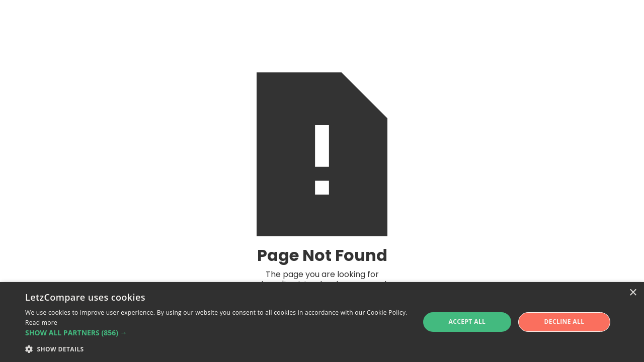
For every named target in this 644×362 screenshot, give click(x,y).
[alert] (322, 322)
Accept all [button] (467, 322)
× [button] (633, 293)
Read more (41, 323)
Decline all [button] (565, 322)
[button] (217, 333)
